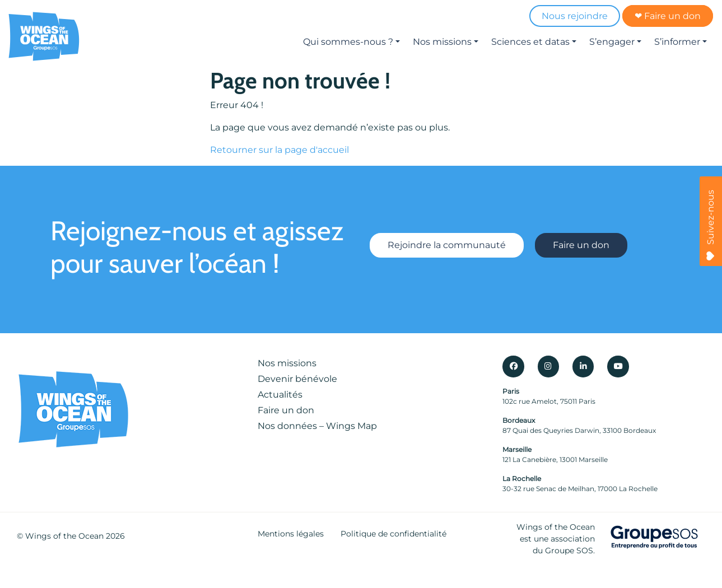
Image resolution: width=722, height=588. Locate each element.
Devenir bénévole (297, 379)
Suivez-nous (711, 225)
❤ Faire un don (668, 16)
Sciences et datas (530, 42)
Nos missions (442, 42)
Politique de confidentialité (393, 534)
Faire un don (581, 245)
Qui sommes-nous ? (348, 42)
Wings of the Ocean (64, 536)
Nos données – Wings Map (317, 426)
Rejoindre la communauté (447, 245)
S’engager (612, 42)
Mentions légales (291, 534)
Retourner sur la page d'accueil (280, 150)
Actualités (280, 395)
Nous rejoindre (575, 16)
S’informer (677, 42)
